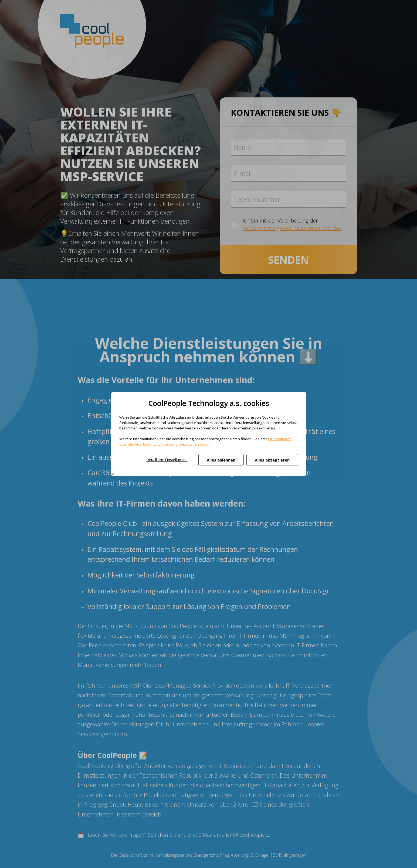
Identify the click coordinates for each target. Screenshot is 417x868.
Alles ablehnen (221, 460)
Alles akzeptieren (272, 460)
